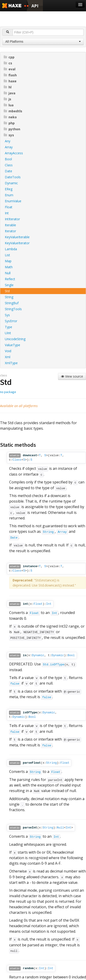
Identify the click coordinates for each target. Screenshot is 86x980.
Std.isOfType (54, 665)
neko (10, 117)
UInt (8, 333)
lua (9, 105)
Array (9, 147)
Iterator (10, 231)
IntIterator (12, 219)
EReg (9, 189)
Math (9, 267)
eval (10, 69)
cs (8, 63)
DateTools (13, 177)
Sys (7, 315)
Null (8, 273)
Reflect (10, 279)
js (7, 99)
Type (8, 327)
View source (72, 376)
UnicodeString (15, 339)
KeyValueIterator (17, 243)
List (7, 255)
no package (8, 392)
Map (8, 261)
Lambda (11, 249)
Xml (8, 357)
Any (8, 141)
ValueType (12, 345)
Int (7, 213)
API (35, 6)
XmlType (11, 363)
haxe (10, 81)
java (10, 93)
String (9, 297)
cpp (9, 57)
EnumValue (13, 201)
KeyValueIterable (17, 237)
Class (9, 165)
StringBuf (12, 303)
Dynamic (11, 183)
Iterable (10, 225)
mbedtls (13, 111)
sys (9, 135)
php (9, 123)
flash (10, 75)
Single (9, 285)
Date (8, 171)
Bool (8, 159)
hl (8, 87)
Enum (9, 195)
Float (9, 207)
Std (7, 291)
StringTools (13, 309)
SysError (11, 321)
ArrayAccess (14, 153)
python (12, 129)
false (15, 684)
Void (8, 351)
